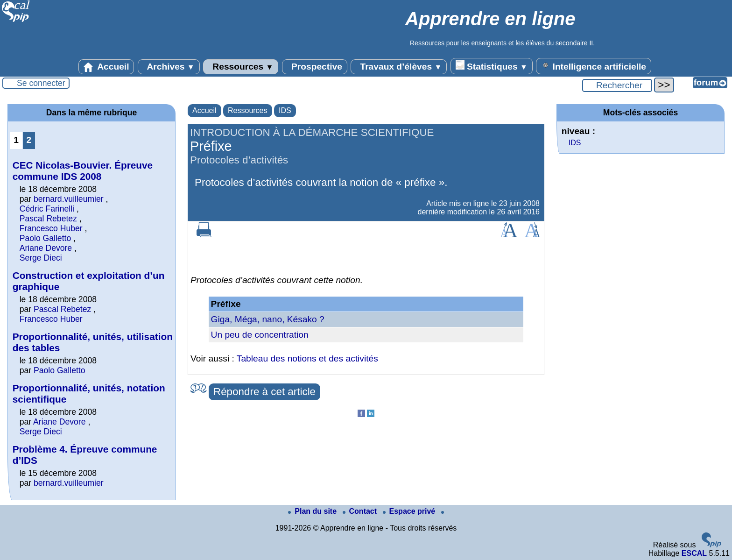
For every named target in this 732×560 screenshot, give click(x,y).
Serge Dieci (41, 258)
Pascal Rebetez (48, 219)
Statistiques (492, 66)
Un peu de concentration (260, 335)
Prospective (315, 67)
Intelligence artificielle (594, 66)
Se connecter (41, 83)
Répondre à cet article (264, 392)
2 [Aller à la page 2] (29, 140)
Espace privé (410, 511)
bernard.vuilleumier (69, 199)
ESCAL (694, 553)
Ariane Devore (46, 248)
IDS (285, 110)
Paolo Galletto (46, 238)
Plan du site (313, 511)
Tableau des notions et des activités (307, 358)
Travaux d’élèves (399, 67)
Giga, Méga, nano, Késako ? (268, 319)
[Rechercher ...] (617, 85)
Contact (361, 511)
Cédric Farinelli (47, 209)
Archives (169, 67)
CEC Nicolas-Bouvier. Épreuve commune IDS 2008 (83, 171)
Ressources (241, 67)
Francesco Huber (51, 228)
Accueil (106, 67)
